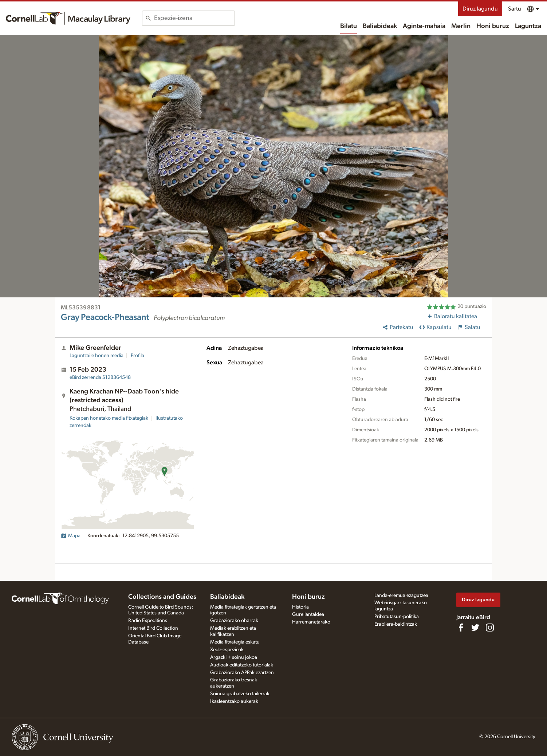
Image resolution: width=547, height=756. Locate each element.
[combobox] (194, 18)
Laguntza (528, 26)
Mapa (71, 536)
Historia (300, 607)
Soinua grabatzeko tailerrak (240, 694)
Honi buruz (493, 26)
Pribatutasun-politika (397, 617)
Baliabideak (380, 26)
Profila (137, 356)
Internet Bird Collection (153, 628)
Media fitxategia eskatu (235, 642)
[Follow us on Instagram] (490, 628)
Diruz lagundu (480, 9)
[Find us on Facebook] (461, 628)
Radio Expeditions (148, 621)
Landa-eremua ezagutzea (401, 595)
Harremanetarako (311, 622)
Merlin (461, 26)
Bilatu (349, 26)
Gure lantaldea (308, 614)
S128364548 (100, 377)
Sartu (515, 9)
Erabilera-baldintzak (396, 624)
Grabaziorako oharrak (234, 621)
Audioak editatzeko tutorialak (242, 665)
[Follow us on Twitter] (475, 628)
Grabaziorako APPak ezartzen (242, 673)
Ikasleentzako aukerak (234, 701)
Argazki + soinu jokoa (234, 657)
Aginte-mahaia (424, 26)
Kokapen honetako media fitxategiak (109, 418)
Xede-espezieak (227, 650)
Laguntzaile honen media (97, 356)
